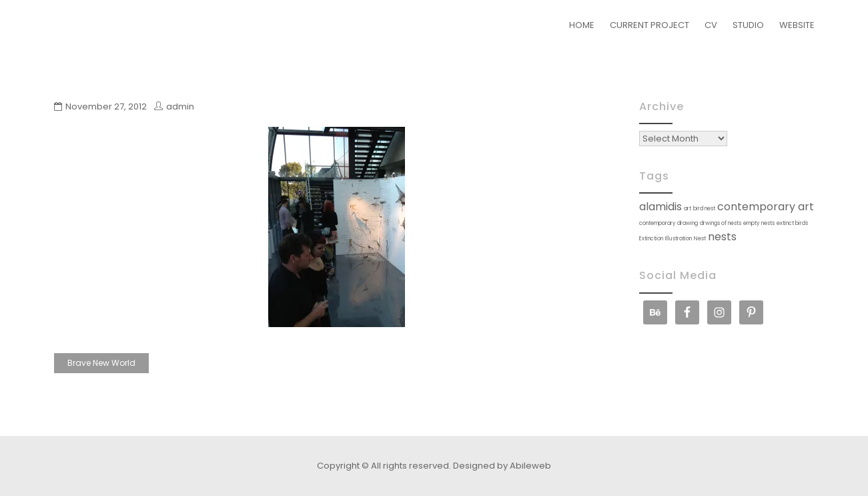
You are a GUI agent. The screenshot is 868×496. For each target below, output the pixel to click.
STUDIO (748, 25)
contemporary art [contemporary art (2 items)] (766, 207)
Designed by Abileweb (502, 466)
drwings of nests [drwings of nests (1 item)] (721, 223)
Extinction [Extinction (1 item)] (651, 239)
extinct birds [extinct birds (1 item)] (792, 223)
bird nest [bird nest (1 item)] (704, 209)
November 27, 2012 (106, 106)
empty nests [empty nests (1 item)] (759, 223)
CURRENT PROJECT (649, 25)
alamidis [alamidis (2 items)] (661, 207)
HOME (582, 25)
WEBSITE (797, 25)
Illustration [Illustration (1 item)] (679, 239)
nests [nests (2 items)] (722, 237)
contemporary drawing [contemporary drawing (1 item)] (669, 223)
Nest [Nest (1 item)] (700, 239)
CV (711, 25)
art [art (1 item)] (688, 209)
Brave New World (101, 363)
